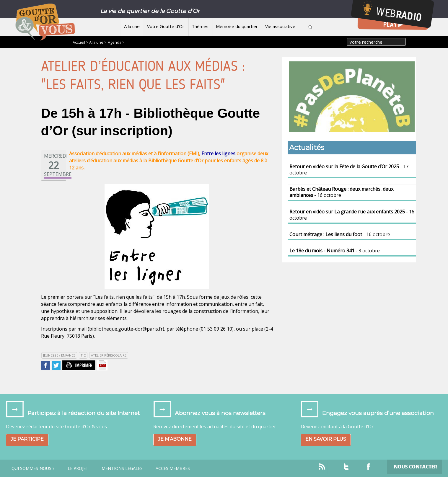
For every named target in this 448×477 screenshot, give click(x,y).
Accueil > (81, 42)
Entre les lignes (218, 153)
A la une (132, 26)
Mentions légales (122, 468)
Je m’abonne (175, 439)
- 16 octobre (341, 192)
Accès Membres (173, 468)
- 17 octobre (349, 170)
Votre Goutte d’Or (166, 26)
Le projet (78, 468)
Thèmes (200, 26)
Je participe (27, 439)
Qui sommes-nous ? (33, 468)
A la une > (98, 42)
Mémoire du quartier (237, 26)
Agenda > (116, 42)
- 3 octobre (335, 251)
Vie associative (280, 26)
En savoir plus (326, 439)
